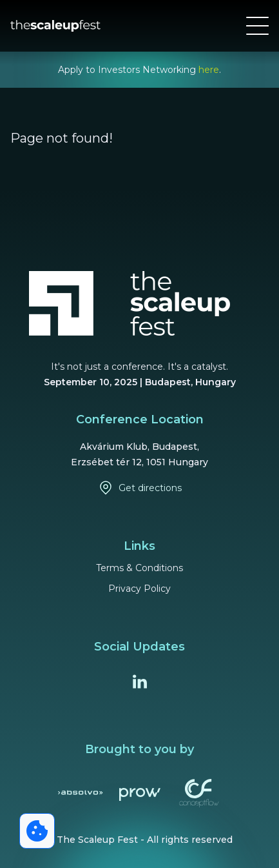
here (209, 70)
